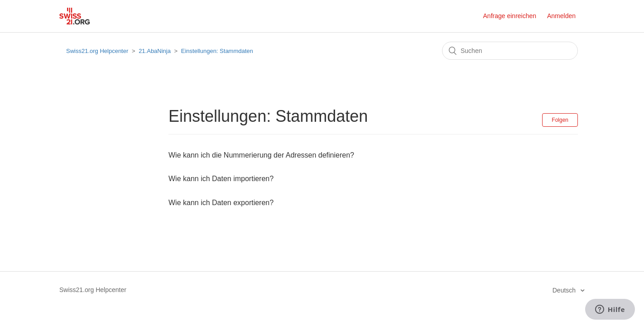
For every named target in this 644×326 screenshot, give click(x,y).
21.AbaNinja (155, 51)
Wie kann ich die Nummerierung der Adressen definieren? (261, 155)
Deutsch (565, 290)
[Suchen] (510, 51)
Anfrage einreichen (510, 16)
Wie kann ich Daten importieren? (221, 179)
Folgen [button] (560, 120)
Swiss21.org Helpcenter (97, 51)
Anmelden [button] (561, 16)
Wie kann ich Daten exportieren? (221, 203)
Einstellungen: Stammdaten (217, 51)
